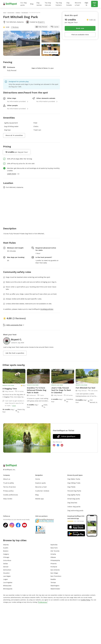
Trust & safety (8, 483)
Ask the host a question (15, 353)
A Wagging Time (10, 389)
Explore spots (40, 483)
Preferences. (43, 602)
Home (38, 479)
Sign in (86, 4)
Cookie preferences (11, 495)
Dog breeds (69, 4)
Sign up (94, 4)
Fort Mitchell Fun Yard (85, 388)
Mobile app (40, 499)
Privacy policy (8, 491)
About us (7, 479)
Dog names (39, 4)
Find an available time (80, 35)
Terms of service (9, 487)
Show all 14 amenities (14, 135)
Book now (80, 28)
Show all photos (50, 52)
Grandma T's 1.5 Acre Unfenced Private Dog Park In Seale (37, 390)
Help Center (8, 499)
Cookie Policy (85, 600)
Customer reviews (42, 491)
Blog (32, 4)
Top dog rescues (48, 4)
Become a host (78, 4)
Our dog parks (23, 4)
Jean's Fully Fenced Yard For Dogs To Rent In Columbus (61, 390)
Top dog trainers (59, 4)
